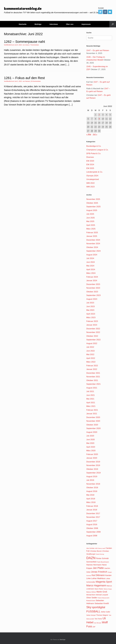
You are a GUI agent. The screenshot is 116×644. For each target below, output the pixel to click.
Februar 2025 (92, 233)
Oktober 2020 (92, 425)
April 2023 (91, 314)
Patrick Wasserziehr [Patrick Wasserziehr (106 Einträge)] (103, 598)
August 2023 (92, 299)
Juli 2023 (90, 303)
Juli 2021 (90, 391)
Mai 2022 (90, 354)
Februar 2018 (92, 506)
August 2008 (92, 536)
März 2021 (91, 406)
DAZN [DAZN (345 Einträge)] (91, 558)
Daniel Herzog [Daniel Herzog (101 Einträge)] (100, 554)
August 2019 (92, 477)
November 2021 (93, 377)
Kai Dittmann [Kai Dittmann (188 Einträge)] (98, 575)
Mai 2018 (90, 495)
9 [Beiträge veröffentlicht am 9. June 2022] (99, 119)
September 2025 (93, 207)
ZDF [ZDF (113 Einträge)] (94, 627)
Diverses (90, 157)
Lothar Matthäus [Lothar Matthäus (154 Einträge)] (98, 578)
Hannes (27, 81)
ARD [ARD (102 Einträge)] (96, 548)
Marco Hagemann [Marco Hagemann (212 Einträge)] (96, 585)
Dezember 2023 (93, 284)
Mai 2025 (90, 221)
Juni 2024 (91, 262)
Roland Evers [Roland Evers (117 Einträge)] (91, 601)
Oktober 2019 (92, 469)
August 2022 (92, 343)
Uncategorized (93, 179)
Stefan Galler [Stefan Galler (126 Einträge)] (105, 612)
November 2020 (93, 421)
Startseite (23, 24)
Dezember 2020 (93, 417)
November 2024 (93, 244)
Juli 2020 (90, 436)
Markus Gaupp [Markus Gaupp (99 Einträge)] (108, 589)
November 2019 (93, 465)
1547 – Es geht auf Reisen (98, 50)
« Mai (89, 134)
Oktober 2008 (92, 528)
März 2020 (91, 451)
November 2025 (93, 199)
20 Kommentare (36, 81)
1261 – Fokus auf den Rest (24, 78)
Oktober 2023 (92, 292)
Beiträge (38, 24)
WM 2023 (90, 187)
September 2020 (93, 428)
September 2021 (93, 384)
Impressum (86, 24)
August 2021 (92, 388)
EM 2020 (90, 161)
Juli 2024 (90, 258)
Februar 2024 (92, 277)
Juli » (95, 134)
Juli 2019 (90, 480)
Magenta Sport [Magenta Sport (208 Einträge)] (104, 582)
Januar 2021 (92, 414)
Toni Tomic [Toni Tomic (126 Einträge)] (98, 619)
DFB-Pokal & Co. (94, 153)
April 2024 (91, 270)
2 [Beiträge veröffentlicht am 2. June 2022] (99, 115)
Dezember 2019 (93, 462)
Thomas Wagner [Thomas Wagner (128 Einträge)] (102, 615)
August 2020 (92, 432)
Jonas (27, 45)
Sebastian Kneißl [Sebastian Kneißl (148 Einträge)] (102, 603)
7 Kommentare (34, 45)
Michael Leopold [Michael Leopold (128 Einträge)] (102, 595)
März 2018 (91, 502)
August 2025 (92, 210)
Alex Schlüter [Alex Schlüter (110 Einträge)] (90, 548)
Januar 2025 (92, 236)
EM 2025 (90, 168)
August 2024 (92, 255)
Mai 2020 (90, 443)
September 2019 (93, 473)
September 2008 (93, 532)
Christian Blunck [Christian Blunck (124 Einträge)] (96, 551)
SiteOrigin (63, 640)
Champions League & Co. (97, 150)
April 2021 (91, 403)
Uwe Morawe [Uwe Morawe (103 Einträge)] (98, 623)
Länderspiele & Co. (95, 172)
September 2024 (93, 251)
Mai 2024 (90, 266)
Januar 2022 (92, 369)
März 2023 (91, 318)
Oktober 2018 (92, 488)
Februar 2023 (92, 321)
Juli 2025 (90, 214)
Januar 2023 (92, 325)
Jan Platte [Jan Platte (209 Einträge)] (98, 568)
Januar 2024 (92, 281)
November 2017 (93, 517)
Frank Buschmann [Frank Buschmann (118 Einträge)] (103, 562)
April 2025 (91, 225)
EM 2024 (90, 165)
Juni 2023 (91, 306)
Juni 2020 (91, 440)
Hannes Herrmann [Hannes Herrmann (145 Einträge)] (94, 565)
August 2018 (92, 491)
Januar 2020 (92, 458)
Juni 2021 (91, 395)
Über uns (70, 24)
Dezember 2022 (93, 329)
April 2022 (91, 358)
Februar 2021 (92, 410)
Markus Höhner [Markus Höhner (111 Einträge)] (91, 592)
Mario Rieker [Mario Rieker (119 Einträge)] (99, 589)
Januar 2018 (92, 510)
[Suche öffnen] (113, 24)
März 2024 (91, 273)
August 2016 (92, 525)
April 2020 (91, 447)
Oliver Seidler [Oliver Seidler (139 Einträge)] (92, 598)
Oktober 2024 (92, 247)
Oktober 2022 (92, 336)
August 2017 (92, 521)
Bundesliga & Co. (94, 146)
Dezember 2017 (93, 513)
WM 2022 (90, 183)
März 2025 (91, 229)
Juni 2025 (91, 218)
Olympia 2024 (92, 176)
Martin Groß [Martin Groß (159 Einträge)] (102, 592)
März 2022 (91, 362)
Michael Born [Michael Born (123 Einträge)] (91, 595)
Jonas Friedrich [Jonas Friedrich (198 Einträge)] (99, 572)
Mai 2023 (90, 310)
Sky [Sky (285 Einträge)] (89, 607)
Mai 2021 (90, 399)
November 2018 (93, 484)
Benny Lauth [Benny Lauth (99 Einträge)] (102, 548)
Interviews (54, 24)
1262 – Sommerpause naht (24, 42)
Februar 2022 (92, 366)
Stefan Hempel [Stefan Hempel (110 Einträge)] (91, 615)
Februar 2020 (92, 454)
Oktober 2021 (92, 380)
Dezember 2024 (93, 240)
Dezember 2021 (93, 373)
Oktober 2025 (92, 203)
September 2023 (93, 295)
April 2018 (91, 499)
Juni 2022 (91, 351)
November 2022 (93, 332)
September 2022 (93, 340)
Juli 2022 (90, 347)
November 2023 (93, 288)
